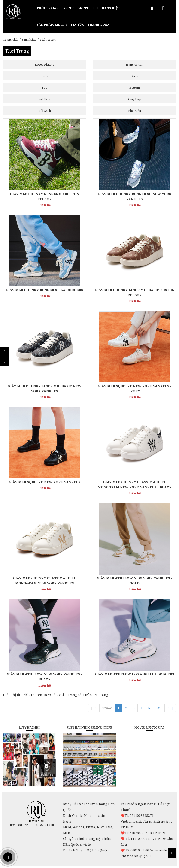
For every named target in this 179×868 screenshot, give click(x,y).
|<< (94, 708)
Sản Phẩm (29, 39)
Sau (159, 708)
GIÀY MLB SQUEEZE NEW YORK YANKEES (45, 482)
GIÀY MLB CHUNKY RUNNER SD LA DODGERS (44, 290)
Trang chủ (10, 39)
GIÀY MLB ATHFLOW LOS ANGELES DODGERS (135, 674)
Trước (107, 708)
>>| (170, 708)
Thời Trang (48, 39)
